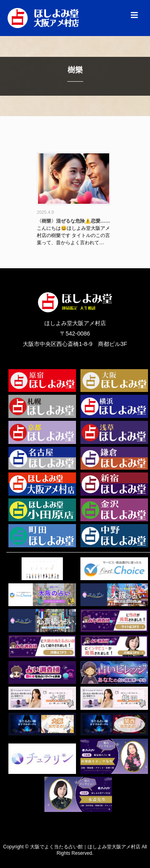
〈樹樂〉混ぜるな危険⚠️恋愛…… (73, 221)
